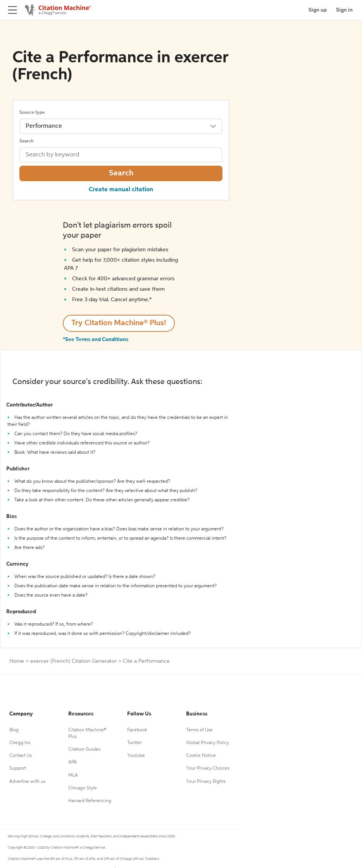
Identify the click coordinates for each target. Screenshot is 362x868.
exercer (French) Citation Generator (73, 661)
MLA (73, 775)
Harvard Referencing (90, 801)
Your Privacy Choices (208, 769)
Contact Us (21, 756)
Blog (14, 730)
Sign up (318, 10)
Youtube (136, 756)
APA (72, 762)
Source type (32, 113)
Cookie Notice (201, 756)
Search (27, 141)
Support (18, 769)
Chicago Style (83, 788)
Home (17, 661)
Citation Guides (84, 750)
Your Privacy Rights (206, 782)
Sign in (344, 10)
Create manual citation (121, 190)
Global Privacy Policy (208, 743)
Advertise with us (27, 782)
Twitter (134, 743)
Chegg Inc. (21, 743)
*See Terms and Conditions (96, 340)
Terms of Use (199, 730)
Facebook (137, 730)
